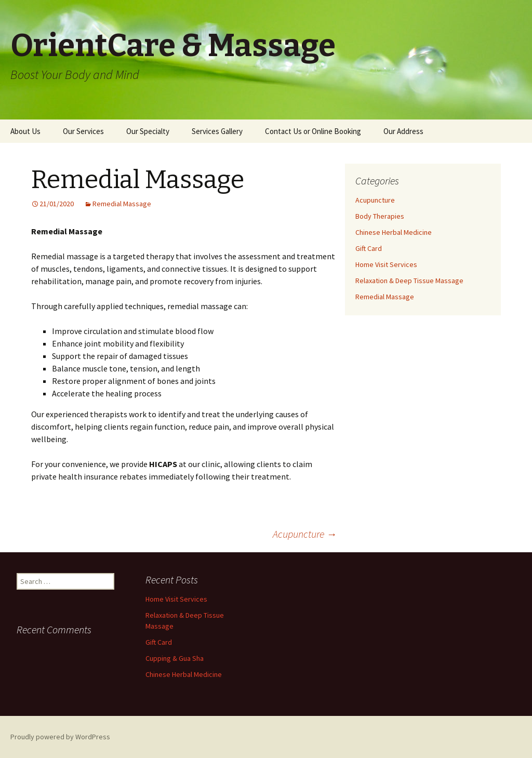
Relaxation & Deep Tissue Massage (409, 281)
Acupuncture (305, 534)
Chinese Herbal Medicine (394, 232)
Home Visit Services (386, 264)
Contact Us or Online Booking (313, 131)
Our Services (83, 131)
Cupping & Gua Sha (175, 658)
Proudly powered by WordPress (60, 737)
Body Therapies (380, 216)
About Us (25, 131)
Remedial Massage (122, 204)
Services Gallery (217, 131)
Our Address (403, 131)
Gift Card (369, 248)
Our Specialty (148, 131)
